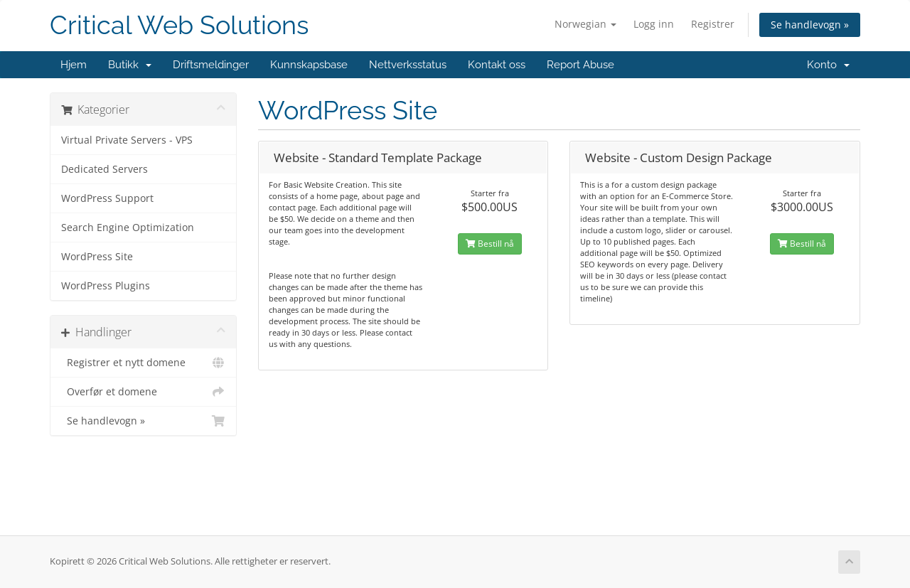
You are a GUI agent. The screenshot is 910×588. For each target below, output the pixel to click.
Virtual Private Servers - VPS (127, 140)
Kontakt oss (497, 65)
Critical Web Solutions (179, 25)
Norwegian (585, 24)
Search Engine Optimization (128, 228)
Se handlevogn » (810, 25)
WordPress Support (107, 198)
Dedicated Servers (105, 169)
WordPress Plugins (106, 286)
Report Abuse (580, 65)
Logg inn (654, 24)
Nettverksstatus (408, 65)
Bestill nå (490, 244)
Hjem (74, 65)
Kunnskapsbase (309, 65)
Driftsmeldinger (211, 65)
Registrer (713, 24)
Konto (828, 65)
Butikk (130, 65)
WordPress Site (97, 257)
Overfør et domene (143, 392)
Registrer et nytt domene (143, 363)
